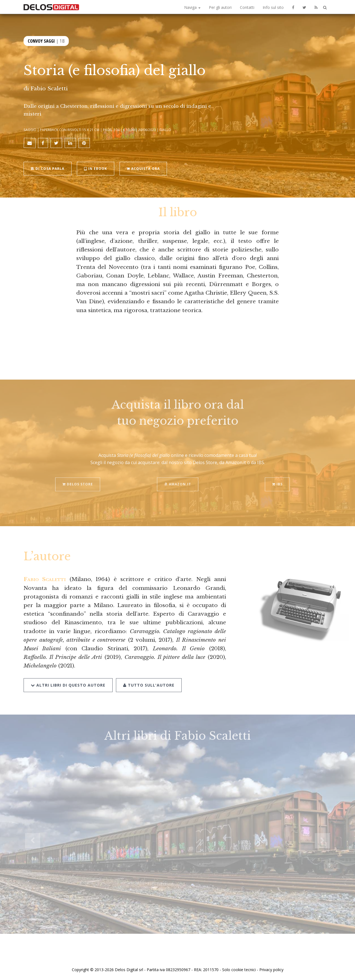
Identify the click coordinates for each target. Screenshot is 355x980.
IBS (277, 478)
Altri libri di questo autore (68, 678)
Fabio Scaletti (49, 88)
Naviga (192, 7)
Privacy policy (271, 970)
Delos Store (78, 478)
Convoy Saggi (41, 40)
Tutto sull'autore (149, 678)
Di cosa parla (48, 168)
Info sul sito (273, 7)
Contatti (247, 7)
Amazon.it (178, 478)
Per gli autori (220, 7)
